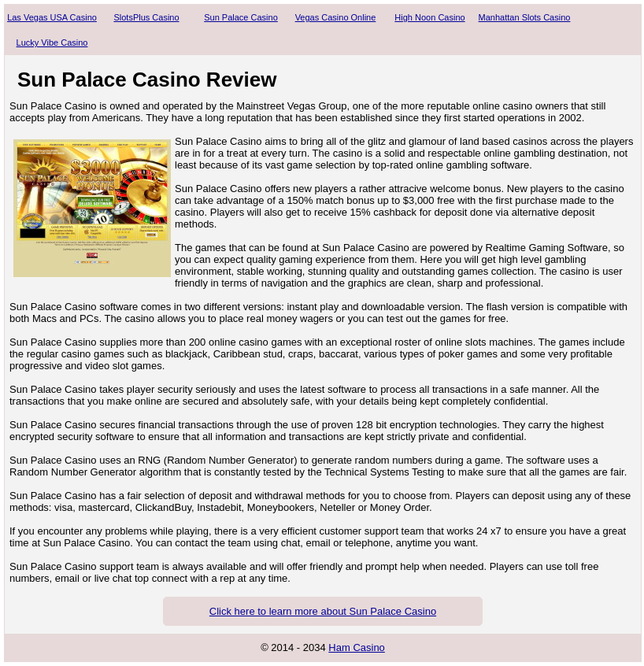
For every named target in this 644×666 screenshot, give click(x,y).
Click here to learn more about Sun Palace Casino (323, 611)
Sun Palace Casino (241, 17)
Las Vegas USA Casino (52, 17)
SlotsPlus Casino (146, 17)
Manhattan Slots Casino (525, 17)
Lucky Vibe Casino (52, 43)
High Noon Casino (429, 17)
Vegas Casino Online (336, 17)
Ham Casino (357, 647)
